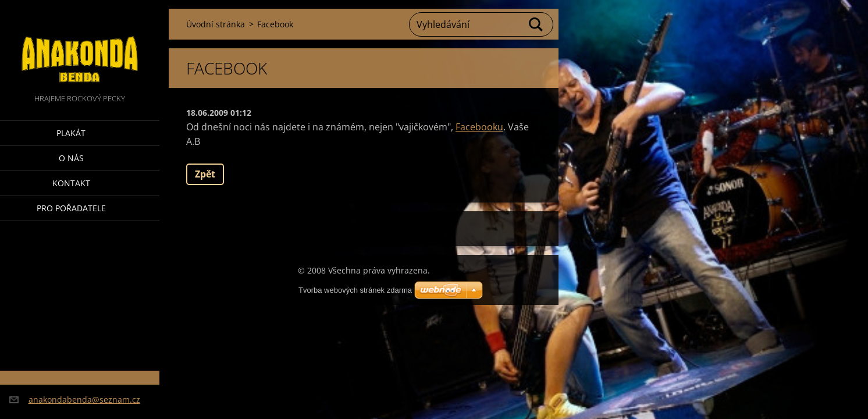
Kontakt (71, 183)
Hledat (536, 24)
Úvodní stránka (216, 24)
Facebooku (479, 127)
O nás (71, 158)
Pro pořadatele (71, 208)
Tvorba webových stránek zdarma (355, 290)
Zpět (205, 174)
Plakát (71, 133)
